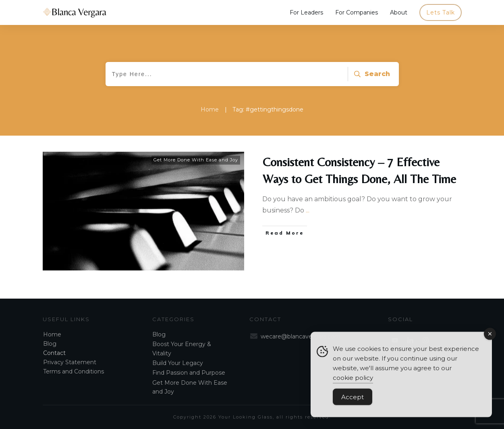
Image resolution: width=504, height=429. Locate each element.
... (308, 210)
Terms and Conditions (74, 371)
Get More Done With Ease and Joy (196, 160)
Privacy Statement (70, 362)
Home (52, 334)
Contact (54, 353)
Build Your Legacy (178, 363)
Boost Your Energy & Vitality (182, 349)
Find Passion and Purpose (189, 373)
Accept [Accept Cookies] (353, 400)
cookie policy (353, 381)
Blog (50, 344)
